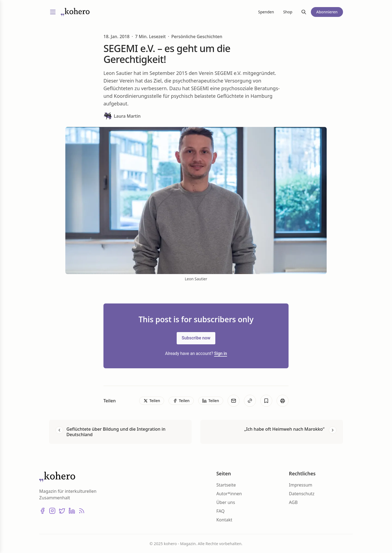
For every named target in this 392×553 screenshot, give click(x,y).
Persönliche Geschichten (197, 37)
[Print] (283, 401)
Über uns (226, 502)
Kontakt (224, 520)
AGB (293, 502)
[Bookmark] (266, 401)
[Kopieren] (250, 401)
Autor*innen (229, 494)
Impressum (301, 485)
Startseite (226, 485)
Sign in (221, 353)
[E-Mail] (234, 401)
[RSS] (82, 511)
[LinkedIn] (72, 511)
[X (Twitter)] (62, 511)
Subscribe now (196, 338)
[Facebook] (42, 511)
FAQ (220, 511)
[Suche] (304, 12)
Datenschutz (302, 494)
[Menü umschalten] (53, 12)
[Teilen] (152, 401)
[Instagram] (52, 511)
